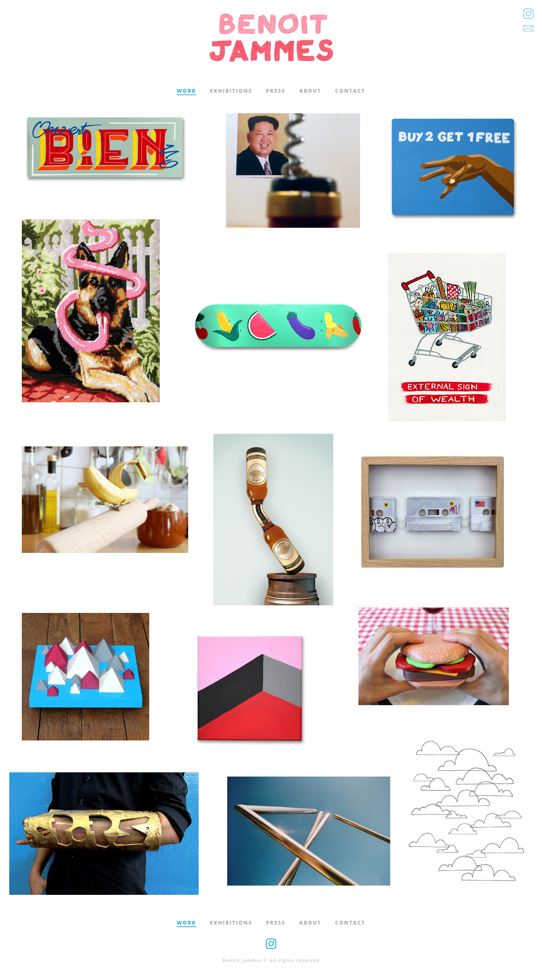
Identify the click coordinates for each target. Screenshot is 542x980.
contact (350, 91)
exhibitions (231, 91)
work (187, 91)
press (276, 91)
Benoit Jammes (271, 38)
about (310, 91)
